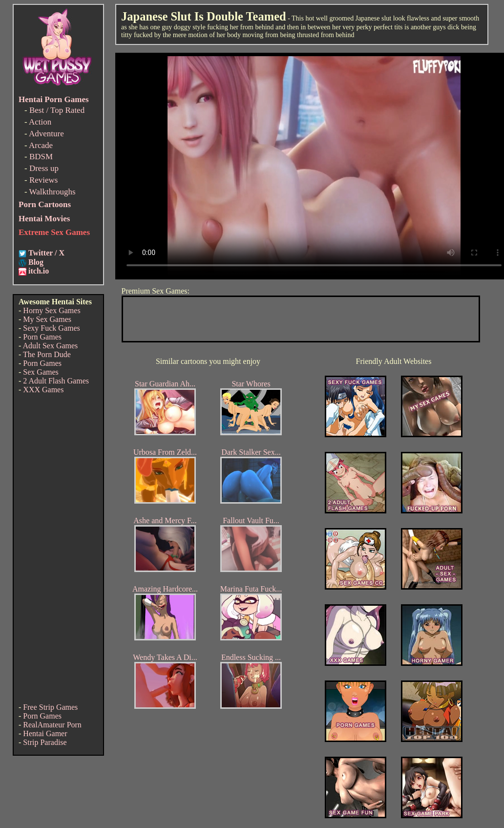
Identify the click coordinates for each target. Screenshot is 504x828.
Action (40, 122)
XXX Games (43, 390)
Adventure (46, 134)
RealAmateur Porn (52, 725)
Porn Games (42, 337)
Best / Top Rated (57, 110)
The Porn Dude (47, 354)
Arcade (41, 145)
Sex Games (41, 372)
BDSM (41, 157)
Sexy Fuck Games (51, 328)
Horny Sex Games (52, 310)
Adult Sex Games (50, 346)
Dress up (44, 168)
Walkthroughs (52, 192)
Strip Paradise (45, 742)
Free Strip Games (50, 707)
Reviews (44, 180)
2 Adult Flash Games (56, 381)
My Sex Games (47, 319)
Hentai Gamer (45, 733)
